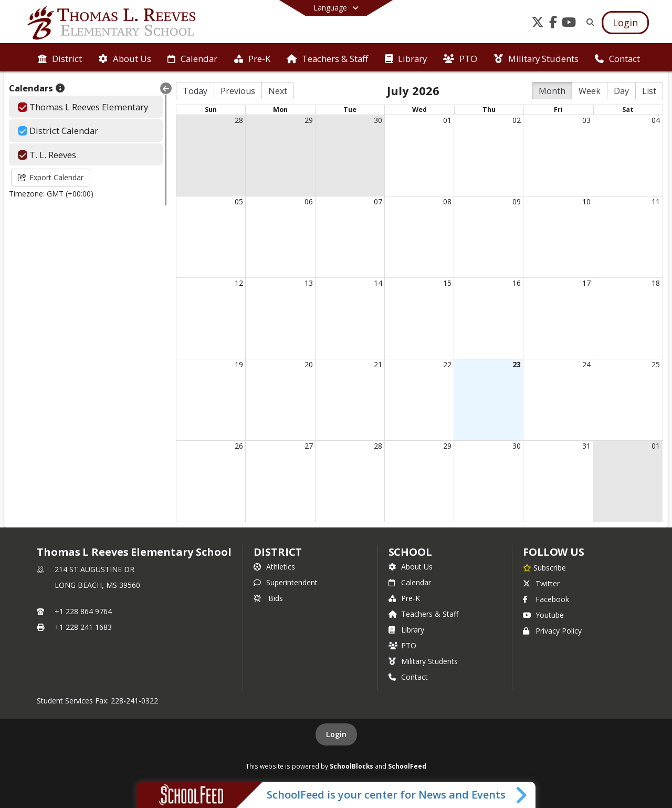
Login (336, 734)
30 (378, 120)
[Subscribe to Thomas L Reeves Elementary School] (544, 567)
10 (586, 201)
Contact (408, 677)
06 (309, 201)
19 (239, 364)
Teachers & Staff (423, 614)
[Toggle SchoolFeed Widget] (522, 795)
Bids (268, 598)
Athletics (274, 567)
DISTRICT (278, 552)
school (410, 552)
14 (378, 283)
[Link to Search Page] (588, 22)
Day (621, 91)
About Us (411, 567)
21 (378, 364)
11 (656, 201)
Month (552, 91)
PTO (402, 645)
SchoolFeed (407, 766)
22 (447, 364)
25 (656, 364)
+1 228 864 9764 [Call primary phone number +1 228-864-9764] (83, 611)
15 (447, 283)
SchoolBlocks (351, 766)
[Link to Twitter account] (538, 24)
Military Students (423, 661)
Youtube (543, 615)
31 (586, 446)
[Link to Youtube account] (569, 24)
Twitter (541, 583)
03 (586, 120)
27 (309, 446)
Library (406, 630)
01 (447, 120)
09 (517, 201)
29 (309, 120)
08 (447, 201)
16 (517, 283)
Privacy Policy (552, 631)
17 (586, 283)
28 (239, 120)
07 (378, 201)
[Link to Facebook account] (553, 24)
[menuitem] (60, 58)
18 (656, 283)
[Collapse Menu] (166, 88)
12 (239, 283)
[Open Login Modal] (625, 23)
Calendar (410, 582)
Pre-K (404, 598)
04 (656, 120)
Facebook (546, 599)
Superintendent (286, 582)
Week (590, 91)
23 (517, 364)
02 (517, 120)
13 (309, 283)
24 (586, 364)
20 (309, 364)
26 (239, 446)
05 (239, 201)
